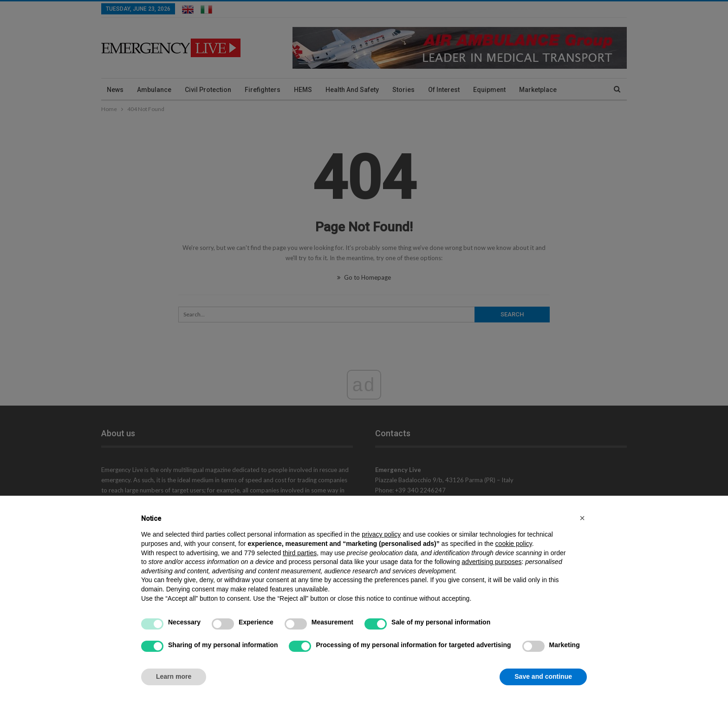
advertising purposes (491, 562)
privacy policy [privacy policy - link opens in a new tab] (381, 534)
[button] (582, 518)
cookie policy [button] (514, 544)
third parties (300, 553)
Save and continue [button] (543, 676)
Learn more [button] (174, 676)
